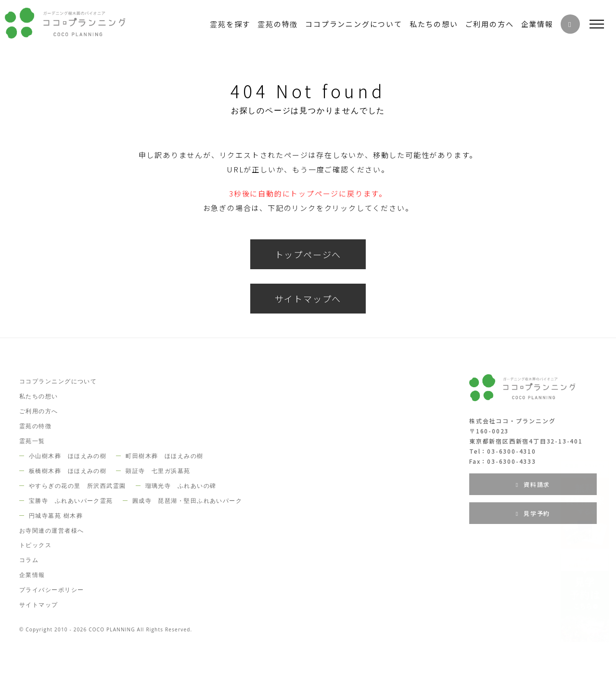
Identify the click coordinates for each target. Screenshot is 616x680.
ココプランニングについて (58, 381)
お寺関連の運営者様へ (51, 530)
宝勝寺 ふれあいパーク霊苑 (71, 501)
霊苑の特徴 (35, 426)
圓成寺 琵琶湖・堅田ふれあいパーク (187, 501)
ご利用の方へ (39, 411)
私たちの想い (39, 396)
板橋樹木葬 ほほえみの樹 (68, 471)
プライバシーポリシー (51, 590)
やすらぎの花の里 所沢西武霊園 (77, 486)
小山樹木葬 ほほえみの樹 (68, 456)
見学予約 (533, 513)
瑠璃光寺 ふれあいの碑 (181, 486)
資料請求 (533, 484)
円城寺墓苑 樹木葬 (56, 516)
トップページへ (308, 254)
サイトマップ (39, 605)
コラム (29, 560)
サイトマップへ (308, 299)
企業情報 (32, 575)
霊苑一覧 (32, 441)
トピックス (35, 545)
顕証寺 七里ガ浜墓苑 (158, 471)
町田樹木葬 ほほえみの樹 (164, 456)
